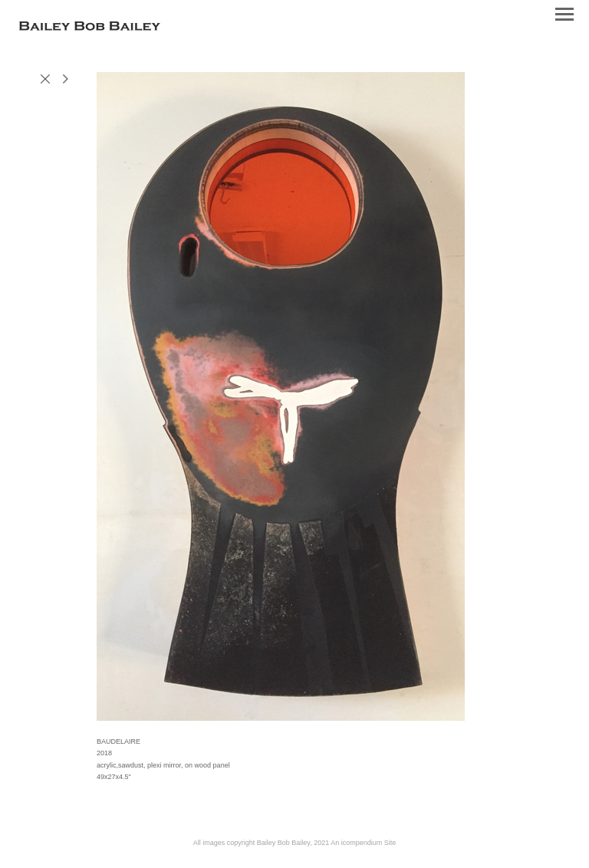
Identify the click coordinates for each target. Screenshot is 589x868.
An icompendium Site (363, 843)
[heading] (90, 28)
